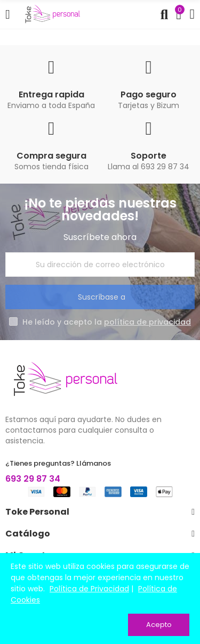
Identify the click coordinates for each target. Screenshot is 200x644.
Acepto (159, 625)
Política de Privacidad (89, 589)
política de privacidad (147, 322)
